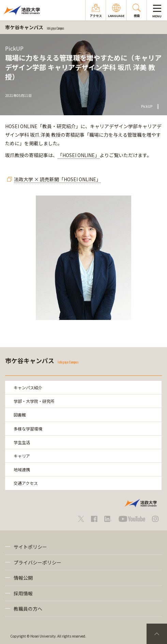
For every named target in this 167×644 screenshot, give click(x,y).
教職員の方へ (28, 609)
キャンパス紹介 (28, 387)
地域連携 (22, 469)
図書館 (20, 415)
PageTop (157, 634)
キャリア (22, 456)
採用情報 (23, 593)
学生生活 (22, 442)
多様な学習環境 (28, 429)
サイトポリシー (30, 547)
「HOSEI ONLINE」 (79, 155)
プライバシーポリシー (37, 562)
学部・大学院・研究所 (34, 401)
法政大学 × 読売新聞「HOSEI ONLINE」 (57, 179)
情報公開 (23, 578)
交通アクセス (26, 483)
